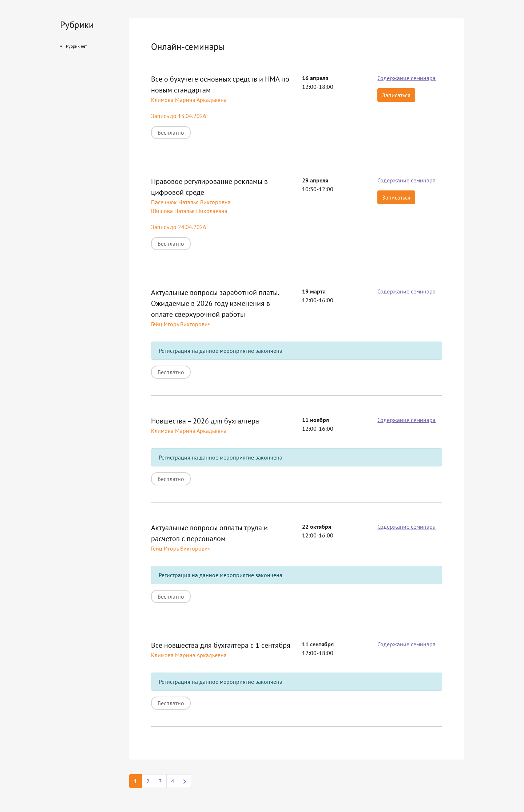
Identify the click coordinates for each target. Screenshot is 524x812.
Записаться (396, 95)
